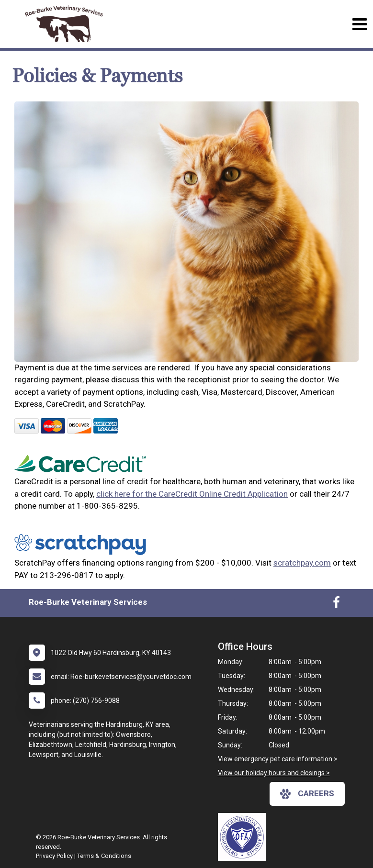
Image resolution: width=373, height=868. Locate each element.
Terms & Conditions (104, 856)
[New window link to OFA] (244, 837)
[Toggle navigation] (359, 24)
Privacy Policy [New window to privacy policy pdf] (54, 856)
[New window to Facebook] (336, 604)
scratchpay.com (302, 563)
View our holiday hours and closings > (274, 773)
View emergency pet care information (275, 759)
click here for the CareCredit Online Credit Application (192, 494)
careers (307, 794)
